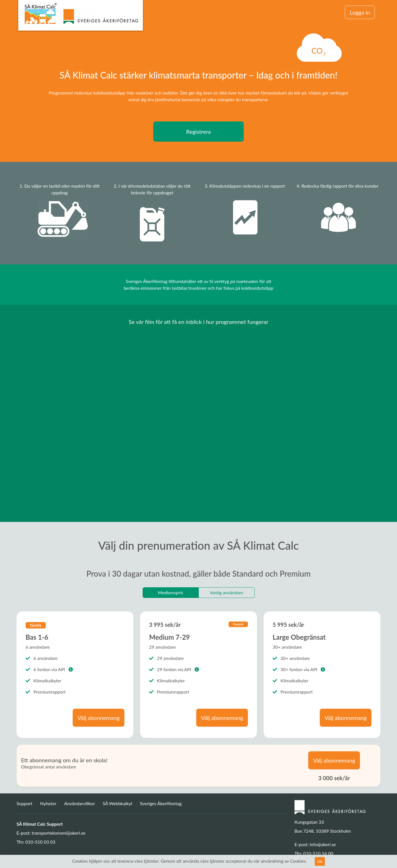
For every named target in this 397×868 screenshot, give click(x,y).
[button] (71, 669)
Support (25, 803)
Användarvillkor (79, 803)
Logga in (360, 12)
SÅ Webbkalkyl (117, 803)
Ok (320, 861)
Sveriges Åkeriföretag (161, 803)
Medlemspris (171, 592)
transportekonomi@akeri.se (59, 833)
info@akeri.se (323, 844)
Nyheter (49, 803)
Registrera (198, 132)
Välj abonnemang (99, 718)
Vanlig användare (226, 592)
